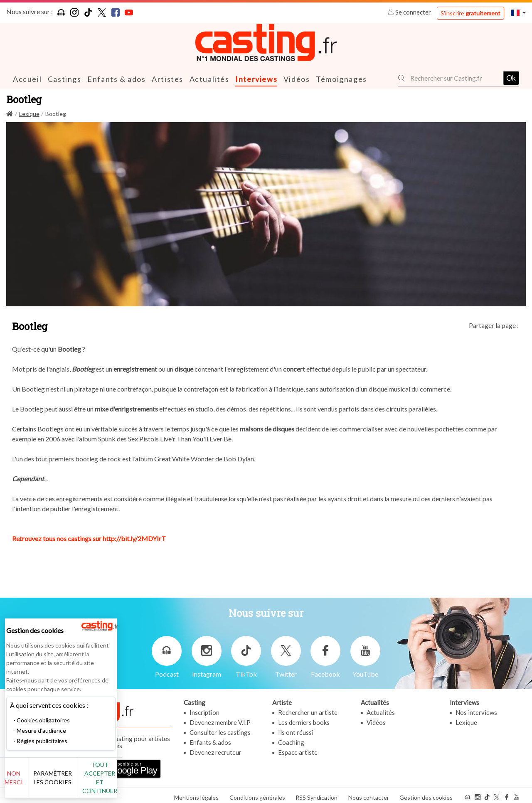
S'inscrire (470, 13)
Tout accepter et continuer (150, 782)
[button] (518, 13)
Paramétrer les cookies (92, 782)
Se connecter (410, 12)
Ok (511, 78)
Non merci (34, 782)
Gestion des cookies (426, 794)
